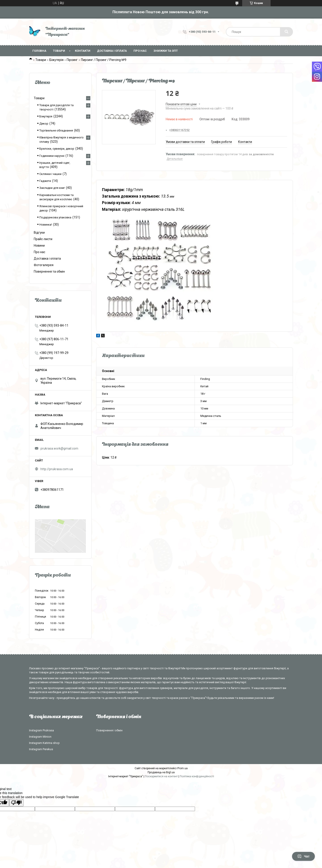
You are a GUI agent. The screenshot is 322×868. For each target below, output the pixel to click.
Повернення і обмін (109, 730)
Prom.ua (182, 768)
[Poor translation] (16, 803)
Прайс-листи (43, 239)
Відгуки (39, 233)
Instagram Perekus (41, 749)
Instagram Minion (40, 737)
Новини (39, 246)
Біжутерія (56, 60)
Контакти (83, 51)
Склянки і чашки (50, 174)
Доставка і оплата (112, 51)
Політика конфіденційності (197, 776)
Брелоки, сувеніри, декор (57, 149)
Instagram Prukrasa (41, 730)
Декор (44, 124)
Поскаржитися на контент (161, 776)
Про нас (140, 51)
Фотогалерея (44, 265)
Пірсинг (72, 60)
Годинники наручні (52, 156)
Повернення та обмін (49, 271)
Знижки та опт (166, 51)
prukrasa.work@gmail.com (59, 448)
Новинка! (46, 225)
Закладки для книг (52, 188)
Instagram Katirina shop (44, 743)
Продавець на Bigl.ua (161, 772)
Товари (59, 51)
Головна (39, 51)
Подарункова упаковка (55, 217)
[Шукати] (286, 32)
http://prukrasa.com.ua (57, 469)
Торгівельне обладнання (56, 130)
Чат (303, 856)
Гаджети (45, 181)
